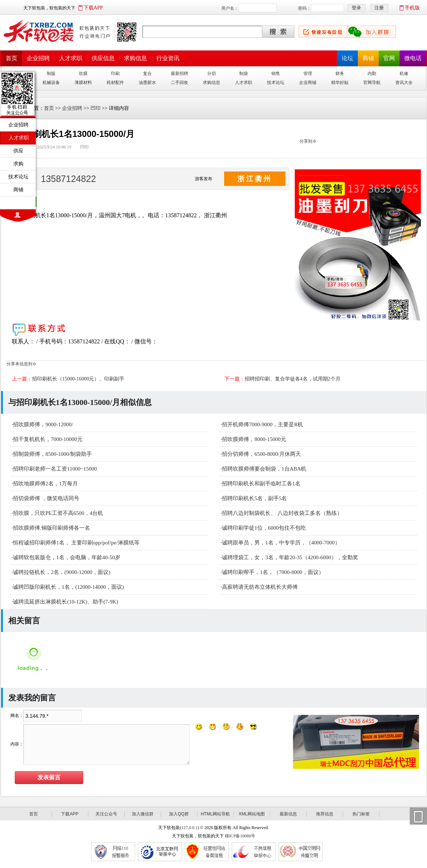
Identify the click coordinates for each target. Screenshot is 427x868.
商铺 (368, 58)
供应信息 (103, 58)
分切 (212, 74)
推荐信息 (325, 814)
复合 (147, 74)
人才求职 (71, 58)
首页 (12, 58)
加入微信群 (143, 814)
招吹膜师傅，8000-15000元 (254, 439)
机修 (404, 74)
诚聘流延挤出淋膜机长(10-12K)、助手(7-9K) (66, 602)
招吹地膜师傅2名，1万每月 (45, 484)
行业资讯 (168, 58)
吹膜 (83, 74)
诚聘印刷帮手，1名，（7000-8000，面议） (273, 572)
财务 (340, 74)
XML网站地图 (252, 814)
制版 (51, 74)
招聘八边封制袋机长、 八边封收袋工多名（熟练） (282, 513)
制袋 (244, 74)
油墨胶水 (147, 83)
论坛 (347, 58)
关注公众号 (106, 814)
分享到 (306, 141)
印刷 (115, 74)
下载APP (93, 8)
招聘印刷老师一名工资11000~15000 (55, 469)
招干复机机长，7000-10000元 (48, 439)
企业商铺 (308, 83)
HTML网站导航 (215, 814)
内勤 (372, 74)
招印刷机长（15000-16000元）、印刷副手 (78, 379)
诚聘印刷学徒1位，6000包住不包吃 (264, 528)
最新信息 (288, 814)
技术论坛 (276, 83)
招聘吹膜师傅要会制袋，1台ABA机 (264, 469)
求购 (18, 164)
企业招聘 (38, 58)
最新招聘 (179, 74)
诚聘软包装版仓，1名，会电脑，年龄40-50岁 (67, 557)
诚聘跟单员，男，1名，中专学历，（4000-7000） (281, 543)
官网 (389, 58)
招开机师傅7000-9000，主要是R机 (263, 424)
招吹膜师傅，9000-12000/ (43, 424)
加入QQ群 (179, 814)
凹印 (95, 108)
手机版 (412, 8)
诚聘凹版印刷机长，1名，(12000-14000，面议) (68, 587)
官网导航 (372, 83)
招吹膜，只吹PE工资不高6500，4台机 (58, 513)
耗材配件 (115, 83)
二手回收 (179, 83)
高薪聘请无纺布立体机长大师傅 (260, 587)
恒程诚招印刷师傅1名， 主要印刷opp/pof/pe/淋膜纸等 (76, 543)
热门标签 (361, 814)
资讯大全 (404, 83)
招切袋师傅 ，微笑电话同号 (46, 498)
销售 (276, 74)
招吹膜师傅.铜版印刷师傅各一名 (52, 528)
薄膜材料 (83, 83)
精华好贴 (340, 83)
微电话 (413, 58)
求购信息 (135, 58)
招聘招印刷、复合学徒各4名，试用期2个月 (293, 379)
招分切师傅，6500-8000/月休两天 (261, 454)
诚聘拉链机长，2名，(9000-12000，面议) (62, 572)
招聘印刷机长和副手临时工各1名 (261, 484)
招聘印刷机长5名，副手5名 (254, 498)
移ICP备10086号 (240, 836)
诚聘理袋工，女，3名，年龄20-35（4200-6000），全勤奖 (290, 557)
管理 (308, 74)
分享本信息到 (19, 364)
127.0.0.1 (189, 828)
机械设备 (51, 83)
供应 (18, 151)
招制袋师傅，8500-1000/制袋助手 (52, 454)
